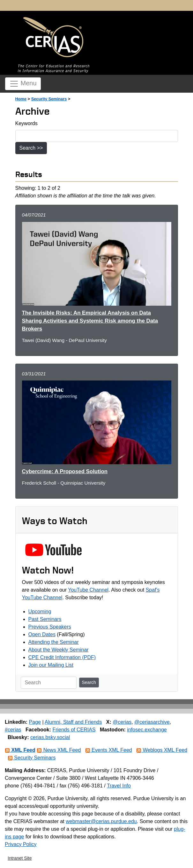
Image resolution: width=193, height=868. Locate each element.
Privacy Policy (21, 844)
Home (21, 99)
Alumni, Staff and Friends (73, 722)
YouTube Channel (88, 590)
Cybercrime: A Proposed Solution (65, 471)
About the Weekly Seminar (59, 650)
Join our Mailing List (51, 665)
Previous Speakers (50, 627)
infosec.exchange (147, 730)
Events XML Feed (109, 750)
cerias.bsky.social (50, 737)
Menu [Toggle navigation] (23, 84)
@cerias (122, 722)
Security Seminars (49, 99)
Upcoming (40, 612)
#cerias (13, 730)
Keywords (26, 123)
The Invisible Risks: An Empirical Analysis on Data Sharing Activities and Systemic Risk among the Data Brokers (90, 321)
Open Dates (42, 634)
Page (35, 722)
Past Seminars (45, 619)
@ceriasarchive (152, 722)
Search (89, 682)
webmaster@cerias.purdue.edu (101, 821)
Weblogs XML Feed (162, 750)
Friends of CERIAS (74, 730)
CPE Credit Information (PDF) (62, 657)
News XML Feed (59, 750)
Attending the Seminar (54, 642)
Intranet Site (20, 858)
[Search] (49, 683)
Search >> (31, 148)
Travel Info (119, 786)
